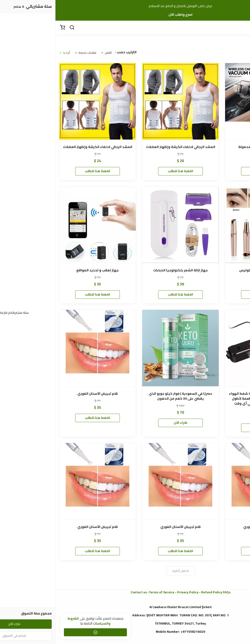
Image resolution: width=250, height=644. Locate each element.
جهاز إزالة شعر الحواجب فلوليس (208, 270)
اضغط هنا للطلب (208, 171)
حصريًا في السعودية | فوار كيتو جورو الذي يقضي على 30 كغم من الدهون (125, 396)
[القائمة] (243, 28)
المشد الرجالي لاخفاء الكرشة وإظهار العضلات (125, 147)
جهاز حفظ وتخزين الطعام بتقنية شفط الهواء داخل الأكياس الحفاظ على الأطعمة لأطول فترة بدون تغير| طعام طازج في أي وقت (208, 399)
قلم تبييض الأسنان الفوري (42, 394)
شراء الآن (125, 423)
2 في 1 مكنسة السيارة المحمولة (208, 147)
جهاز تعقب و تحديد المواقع (42, 270)
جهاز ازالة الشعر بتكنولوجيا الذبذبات (125, 270)
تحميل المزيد (125, 571)
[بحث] (16, 28)
